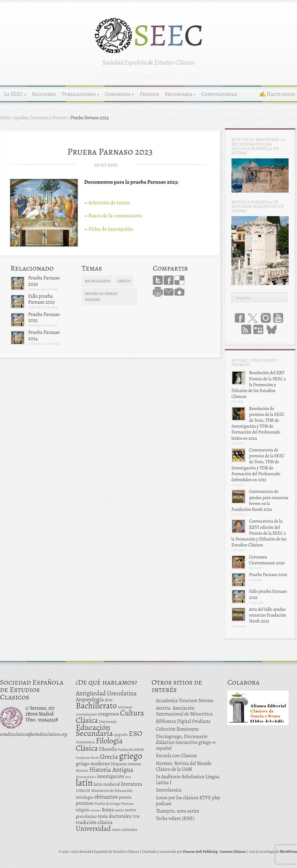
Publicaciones (80, 94)
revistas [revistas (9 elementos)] (96, 810)
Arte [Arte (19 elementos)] (109, 700)
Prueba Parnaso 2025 (44, 317)
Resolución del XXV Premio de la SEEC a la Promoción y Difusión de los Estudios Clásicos (259, 385)
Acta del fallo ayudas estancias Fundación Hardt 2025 (268, 615)
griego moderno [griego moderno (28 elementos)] (93, 764)
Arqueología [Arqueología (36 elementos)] (90, 699)
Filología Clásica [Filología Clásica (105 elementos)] (99, 744)
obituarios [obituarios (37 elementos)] (106, 797)
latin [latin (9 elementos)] (128, 777)
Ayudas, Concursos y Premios (40, 118)
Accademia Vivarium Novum (185, 701)
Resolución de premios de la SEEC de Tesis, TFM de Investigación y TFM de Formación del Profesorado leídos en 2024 (258, 423)
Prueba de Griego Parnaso (101, 297)
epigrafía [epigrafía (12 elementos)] (121, 735)
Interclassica (169, 790)
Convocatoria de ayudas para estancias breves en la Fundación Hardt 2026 (260, 500)
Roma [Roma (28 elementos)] (108, 810)
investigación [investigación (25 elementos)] (110, 776)
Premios (149, 94)
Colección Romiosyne (177, 729)
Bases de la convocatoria (115, 216)
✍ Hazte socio (277, 94)
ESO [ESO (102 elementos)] (136, 733)
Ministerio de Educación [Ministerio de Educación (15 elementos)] (112, 791)
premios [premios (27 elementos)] (84, 803)
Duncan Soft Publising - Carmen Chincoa (215, 852)
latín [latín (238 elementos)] (84, 783)
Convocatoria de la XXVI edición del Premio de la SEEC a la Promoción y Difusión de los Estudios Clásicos (259, 533)
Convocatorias (219, 94)
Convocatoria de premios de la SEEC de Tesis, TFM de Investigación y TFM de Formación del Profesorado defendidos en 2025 (258, 465)
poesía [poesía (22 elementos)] (125, 797)
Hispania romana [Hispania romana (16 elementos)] (126, 764)
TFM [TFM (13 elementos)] (136, 817)
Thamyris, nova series (178, 811)
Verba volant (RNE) (175, 819)
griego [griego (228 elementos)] (131, 756)
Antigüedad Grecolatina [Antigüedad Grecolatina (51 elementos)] (106, 693)
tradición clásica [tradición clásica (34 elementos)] (94, 822)
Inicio (5, 118)
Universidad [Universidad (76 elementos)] (93, 829)
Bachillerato (97, 281)
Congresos (119, 94)
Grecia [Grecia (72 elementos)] (109, 757)
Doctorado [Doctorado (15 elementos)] (108, 722)
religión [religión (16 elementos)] (83, 810)
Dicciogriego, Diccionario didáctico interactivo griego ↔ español (186, 742)
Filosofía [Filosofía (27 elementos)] (108, 749)
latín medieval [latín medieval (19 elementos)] (107, 784)
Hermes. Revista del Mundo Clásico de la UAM (184, 766)
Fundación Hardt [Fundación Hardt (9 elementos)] (87, 758)
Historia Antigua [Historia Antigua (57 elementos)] (111, 770)
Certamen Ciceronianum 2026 (267, 560)
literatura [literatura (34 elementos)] (132, 784)
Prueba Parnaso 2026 (44, 281)
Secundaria (180, 94)
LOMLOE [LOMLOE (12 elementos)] (83, 791)
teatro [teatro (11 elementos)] (120, 810)
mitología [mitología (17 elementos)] (84, 797)
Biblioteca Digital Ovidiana (183, 721)
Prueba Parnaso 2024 (44, 335)
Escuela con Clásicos (176, 756)
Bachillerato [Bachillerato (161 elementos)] (96, 706)
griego (124, 281)
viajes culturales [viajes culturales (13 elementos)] (125, 830)
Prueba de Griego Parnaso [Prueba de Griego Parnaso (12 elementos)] (114, 804)
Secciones (44, 94)
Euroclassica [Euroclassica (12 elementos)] (85, 742)
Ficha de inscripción (111, 229)
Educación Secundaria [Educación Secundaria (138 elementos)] (94, 730)
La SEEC (15, 94)
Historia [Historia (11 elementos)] (82, 771)
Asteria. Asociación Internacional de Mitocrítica (184, 711)
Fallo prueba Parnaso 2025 (41, 299)
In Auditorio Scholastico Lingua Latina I (188, 780)
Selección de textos (109, 203)
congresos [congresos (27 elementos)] (109, 714)
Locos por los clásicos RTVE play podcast (188, 801)
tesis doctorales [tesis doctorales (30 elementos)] (115, 816)
